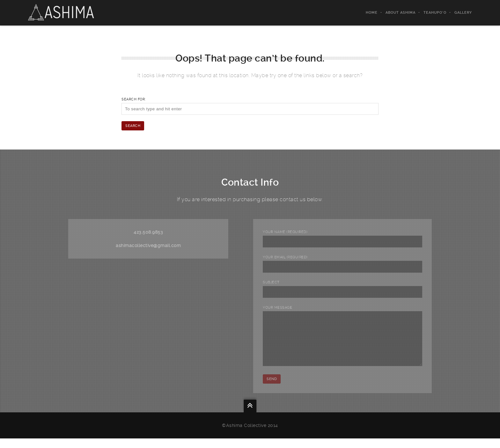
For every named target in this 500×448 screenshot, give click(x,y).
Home (372, 13)
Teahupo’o (435, 13)
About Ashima (401, 13)
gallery (463, 13)
